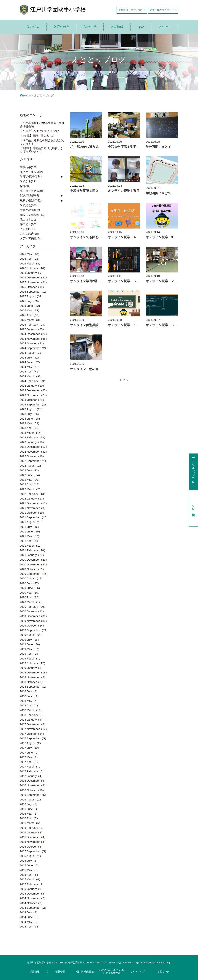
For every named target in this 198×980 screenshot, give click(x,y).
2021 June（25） (31, 531)
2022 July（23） (30, 470)
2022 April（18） (30, 484)
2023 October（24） (33, 400)
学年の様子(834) (31, 176)
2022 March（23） (32, 489)
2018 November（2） (33, 677)
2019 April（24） (30, 654)
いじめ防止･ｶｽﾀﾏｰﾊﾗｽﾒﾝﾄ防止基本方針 (112, 972)
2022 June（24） (31, 475)
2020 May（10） (30, 593)
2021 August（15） (32, 522)
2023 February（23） (33, 437)
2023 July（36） (30, 414)
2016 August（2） (31, 799)
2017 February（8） (33, 771)
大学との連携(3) (30, 210)
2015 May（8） (30, 870)
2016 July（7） (29, 804)
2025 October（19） (33, 287)
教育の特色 (62, 27)
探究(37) (25, 186)
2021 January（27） (33, 555)
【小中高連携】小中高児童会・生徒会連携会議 (42, 125)
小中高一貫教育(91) (32, 191)
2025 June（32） (31, 306)
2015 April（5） (30, 875)
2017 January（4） (32, 776)
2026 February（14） (33, 268)
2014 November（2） (33, 898)
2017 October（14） (33, 734)
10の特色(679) (29, 195)
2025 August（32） (32, 296)
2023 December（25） (34, 390)
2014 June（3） (30, 917)
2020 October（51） (33, 569)
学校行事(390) (29, 167)
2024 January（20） (33, 386)
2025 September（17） (35, 292)
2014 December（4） (33, 893)
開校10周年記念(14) (32, 215)
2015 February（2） (33, 884)
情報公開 (60, 972)
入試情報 (117, 27)
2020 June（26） (31, 588)
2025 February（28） (33, 325)
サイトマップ (138, 972)
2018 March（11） (32, 710)
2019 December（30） (34, 616)
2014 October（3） (32, 903)
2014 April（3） (30, 926)
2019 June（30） (31, 644)
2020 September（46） (35, 574)
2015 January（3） (32, 889)
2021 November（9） (33, 508)
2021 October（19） (33, 513)
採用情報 (35, 972)
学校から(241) (29, 181)
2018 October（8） (32, 682)
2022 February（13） (33, 494)
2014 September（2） (34, 908)
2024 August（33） (32, 353)
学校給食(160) (29, 205)
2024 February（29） (33, 381)
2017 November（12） (34, 729)
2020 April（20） (30, 597)
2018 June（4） (30, 696)
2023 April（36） (30, 428)
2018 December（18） (34, 672)
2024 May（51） (30, 367)
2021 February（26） (33, 550)
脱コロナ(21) (28, 219)
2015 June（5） (30, 865)
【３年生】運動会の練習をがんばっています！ (42, 142)
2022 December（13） (34, 447)
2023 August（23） (32, 409)
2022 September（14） (35, 461)
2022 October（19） (33, 456)
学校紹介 (33, 27)
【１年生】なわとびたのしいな (39, 131)
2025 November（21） (34, 282)
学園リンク (163, 972)
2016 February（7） (33, 828)
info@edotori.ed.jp (161, 963)
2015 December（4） (33, 837)
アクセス (165, 27)
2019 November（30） (34, 621)
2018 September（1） (34, 687)
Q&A (141, 27)
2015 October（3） (32, 847)
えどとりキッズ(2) (31, 172)
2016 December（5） (33, 781)
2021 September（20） (35, 517)
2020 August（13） (32, 578)
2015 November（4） (33, 842)
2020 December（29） (34, 560)
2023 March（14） (32, 433)
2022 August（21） (32, 466)
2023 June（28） (31, 419)
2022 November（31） (34, 452)
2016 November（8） (33, 785)
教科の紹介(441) (31, 200)
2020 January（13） (33, 611)
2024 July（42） (30, 357)
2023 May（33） (30, 423)
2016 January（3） (32, 832)
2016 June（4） (30, 809)
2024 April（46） (30, 371)
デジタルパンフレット (193, 472)
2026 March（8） (31, 263)
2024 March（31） (32, 376)
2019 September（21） (35, 630)
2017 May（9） (30, 757)
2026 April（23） (30, 259)
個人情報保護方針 (86, 972)
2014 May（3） (30, 922)
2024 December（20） (34, 334)
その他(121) (27, 229)
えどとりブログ (44, 95)
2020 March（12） (32, 602)
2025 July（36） (30, 301)
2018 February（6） (33, 715)
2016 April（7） (30, 818)
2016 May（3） (30, 814)
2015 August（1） (31, 856)
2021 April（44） (30, 541)
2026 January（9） (32, 273)
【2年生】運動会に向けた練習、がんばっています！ (42, 150)
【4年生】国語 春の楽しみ (37, 135)
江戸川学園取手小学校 (58, 9)
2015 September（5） (34, 851)
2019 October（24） (33, 625)
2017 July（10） (30, 748)
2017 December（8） (33, 724)
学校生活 (90, 27)
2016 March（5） (31, 823)
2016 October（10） (33, 790)
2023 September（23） (35, 404)
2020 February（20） (33, 607)
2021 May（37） (30, 536)
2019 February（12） (33, 663)
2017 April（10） (30, 762)
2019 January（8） (32, 668)
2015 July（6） (29, 861)
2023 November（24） (34, 395)
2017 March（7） (31, 766)
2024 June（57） (31, 362)
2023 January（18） (33, 442)
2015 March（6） (31, 879)
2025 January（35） (33, 329)
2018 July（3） (29, 691)
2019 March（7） (31, 658)
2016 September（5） (34, 795)
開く (62, 176)
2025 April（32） (30, 315)
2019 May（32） (30, 649)
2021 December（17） (34, 503)
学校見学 (193, 508)
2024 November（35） (34, 339)
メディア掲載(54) (31, 238)
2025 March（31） (32, 320)
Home (25, 95)
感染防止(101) (29, 224)
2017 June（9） (30, 753)
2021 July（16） (30, 527)
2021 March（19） (32, 546)
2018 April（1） (30, 705)
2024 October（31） (33, 343)
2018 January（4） (32, 720)
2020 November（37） (34, 564)
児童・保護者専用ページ (163, 10)
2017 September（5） (34, 738)
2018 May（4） (30, 701)
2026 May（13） (30, 254)
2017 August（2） (31, 743)
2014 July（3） (29, 912)
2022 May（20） (30, 480)
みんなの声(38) (29, 234)
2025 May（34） (30, 310)
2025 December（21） (34, 277)
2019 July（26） (30, 640)
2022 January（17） (33, 498)
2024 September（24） (35, 348)
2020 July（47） (30, 583)
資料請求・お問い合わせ (132, 10)
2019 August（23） (32, 635)
